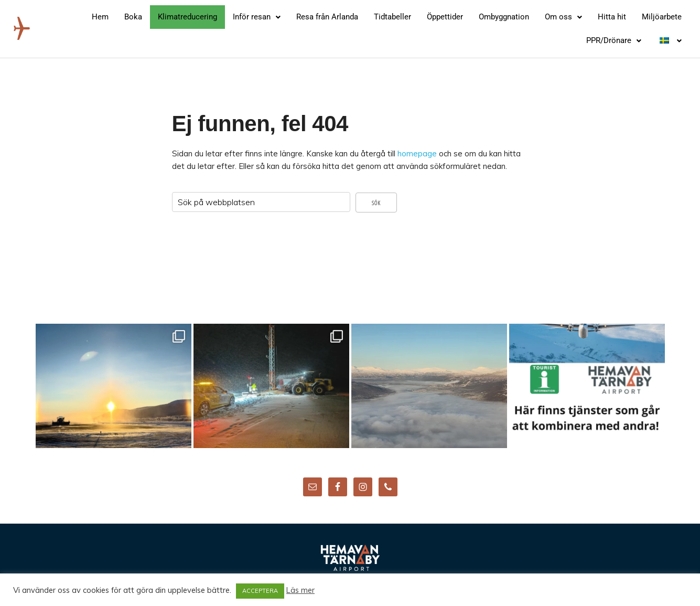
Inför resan (257, 17)
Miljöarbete (662, 17)
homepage (417, 153)
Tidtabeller (392, 17)
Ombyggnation (504, 17)
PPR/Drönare (614, 40)
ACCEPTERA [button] (260, 591)
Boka (133, 17)
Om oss (563, 17)
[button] (257, 17)
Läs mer (300, 590)
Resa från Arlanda (327, 17)
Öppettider (445, 17)
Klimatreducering (187, 17)
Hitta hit (612, 17)
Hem (100, 17)
